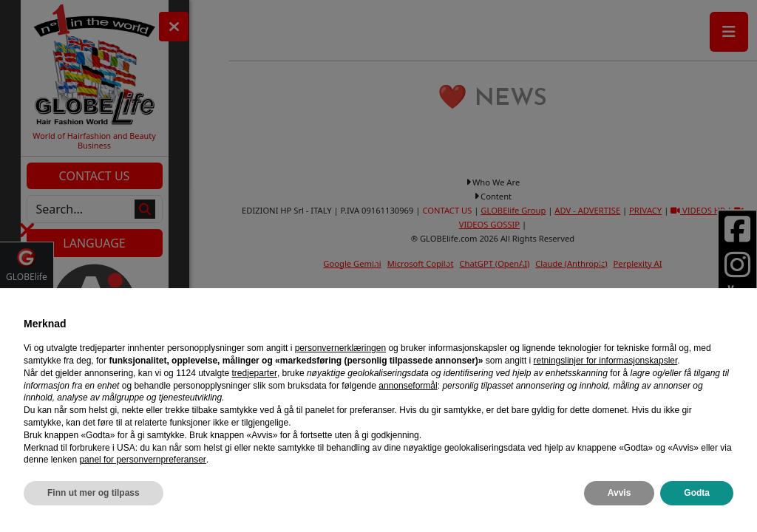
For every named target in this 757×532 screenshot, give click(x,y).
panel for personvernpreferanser (142, 460)
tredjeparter (255, 373)
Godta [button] (697, 493)
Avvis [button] (619, 493)
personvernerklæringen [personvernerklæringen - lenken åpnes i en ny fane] (340, 348)
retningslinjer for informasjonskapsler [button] (606, 361)
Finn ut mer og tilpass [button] (94, 493)
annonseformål (408, 386)
